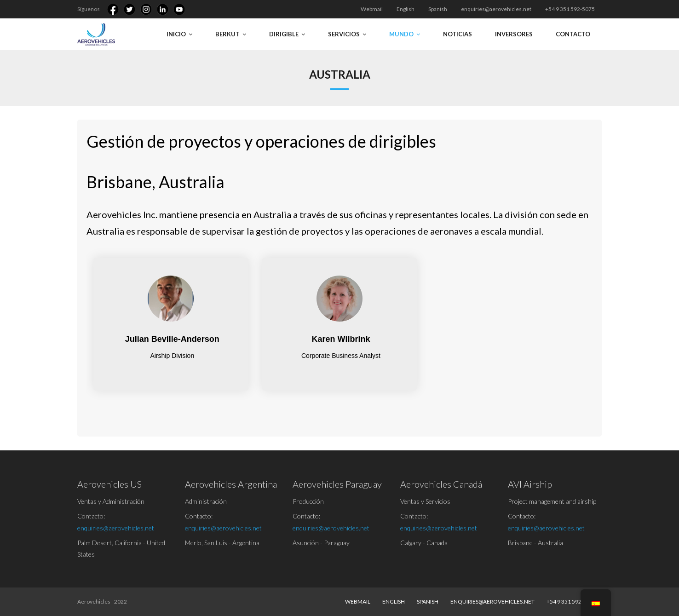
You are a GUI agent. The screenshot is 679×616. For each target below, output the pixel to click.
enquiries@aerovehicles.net (496, 9)
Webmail (372, 9)
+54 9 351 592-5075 (570, 9)
